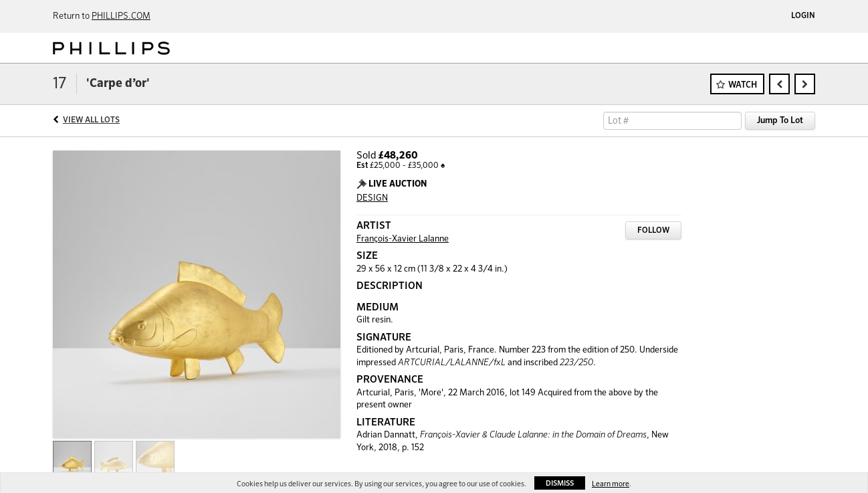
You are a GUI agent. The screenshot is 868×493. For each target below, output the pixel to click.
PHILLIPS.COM (121, 16)
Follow (653, 231)
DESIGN (372, 198)
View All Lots (91, 120)
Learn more (611, 484)
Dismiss (560, 483)
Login (803, 16)
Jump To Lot (780, 121)
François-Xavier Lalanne (403, 239)
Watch (743, 85)
